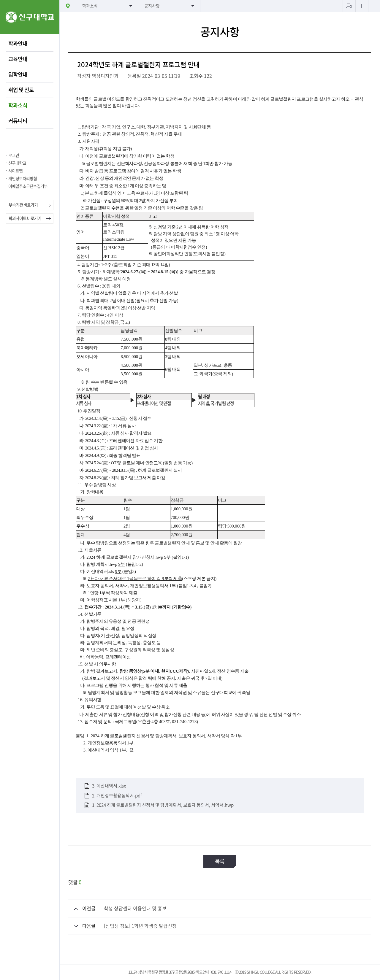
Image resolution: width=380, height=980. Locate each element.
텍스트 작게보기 (374, 6)
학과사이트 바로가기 (25, 218)
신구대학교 (17, 163)
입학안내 (18, 74)
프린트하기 (349, 6)
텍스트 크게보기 (361, 6)
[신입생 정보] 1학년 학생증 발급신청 (140, 926)
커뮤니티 (18, 121)
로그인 (14, 155)
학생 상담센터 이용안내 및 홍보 (135, 908)
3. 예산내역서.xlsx (109, 786)
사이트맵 (15, 171)
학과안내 (18, 44)
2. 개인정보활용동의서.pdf (117, 795)
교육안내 (18, 59)
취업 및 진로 (21, 90)
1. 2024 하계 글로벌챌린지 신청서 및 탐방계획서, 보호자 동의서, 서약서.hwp (163, 805)
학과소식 (18, 105)
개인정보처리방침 (23, 179)
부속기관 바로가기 (23, 205)
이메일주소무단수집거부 (28, 186)
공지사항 (152, 6)
